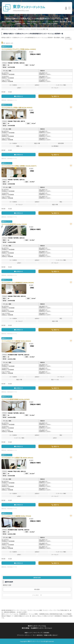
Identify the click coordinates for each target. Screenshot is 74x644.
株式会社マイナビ (12, 100)
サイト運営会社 (38, 635)
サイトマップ (38, 633)
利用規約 (46, 633)
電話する (56, 96)
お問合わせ (19, 96)
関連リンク (28, 633)
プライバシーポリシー (24, 635)
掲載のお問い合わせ (51, 635)
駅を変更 (37, 589)
